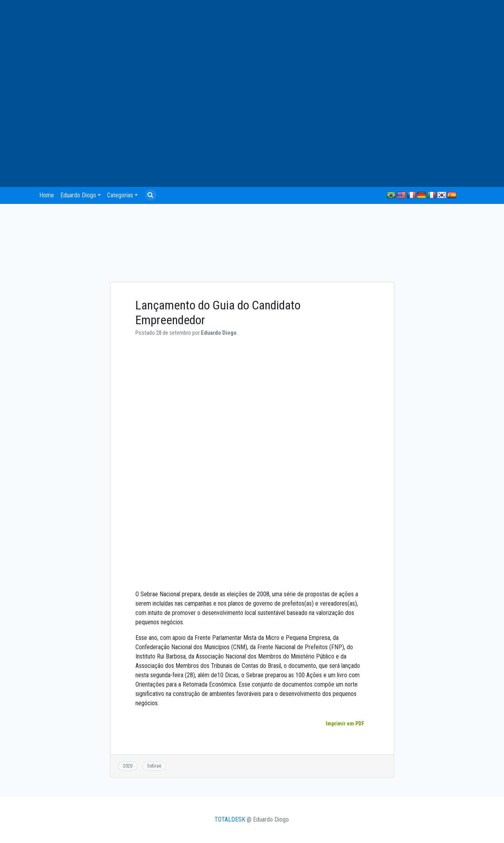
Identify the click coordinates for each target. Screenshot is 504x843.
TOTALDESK (230, 819)
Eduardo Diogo (78, 195)
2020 (128, 766)
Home (47, 195)
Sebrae (154, 766)
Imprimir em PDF (345, 724)
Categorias (120, 195)
